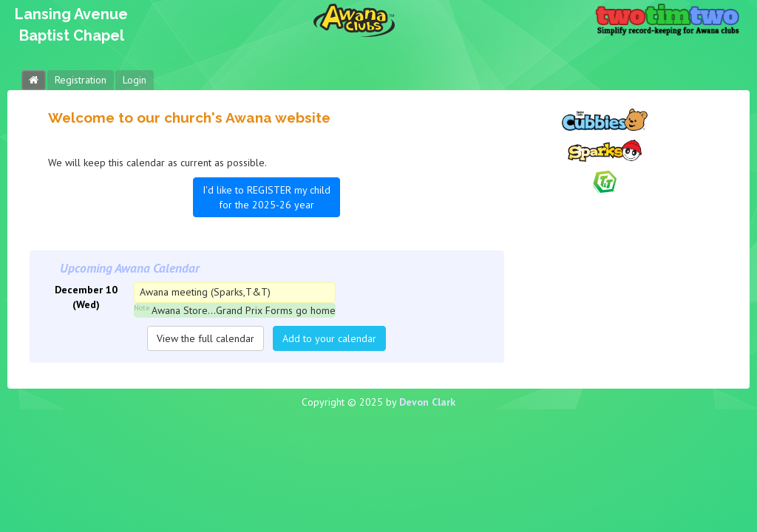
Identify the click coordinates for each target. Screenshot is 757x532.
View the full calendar (206, 338)
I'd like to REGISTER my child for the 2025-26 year (267, 197)
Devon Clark (427, 402)
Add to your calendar (329, 338)
